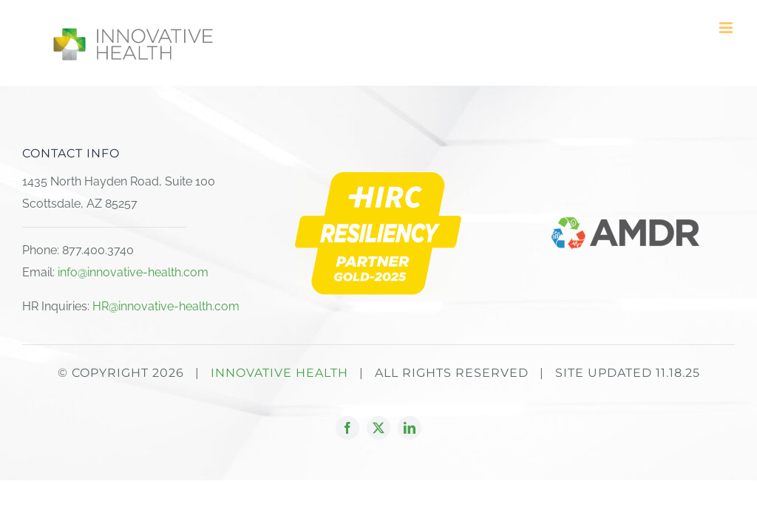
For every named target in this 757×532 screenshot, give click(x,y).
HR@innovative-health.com (166, 306)
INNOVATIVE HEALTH (279, 373)
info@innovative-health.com (133, 272)
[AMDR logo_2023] (625, 223)
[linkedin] (410, 428)
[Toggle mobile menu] (727, 28)
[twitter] (378, 428)
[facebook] (347, 428)
